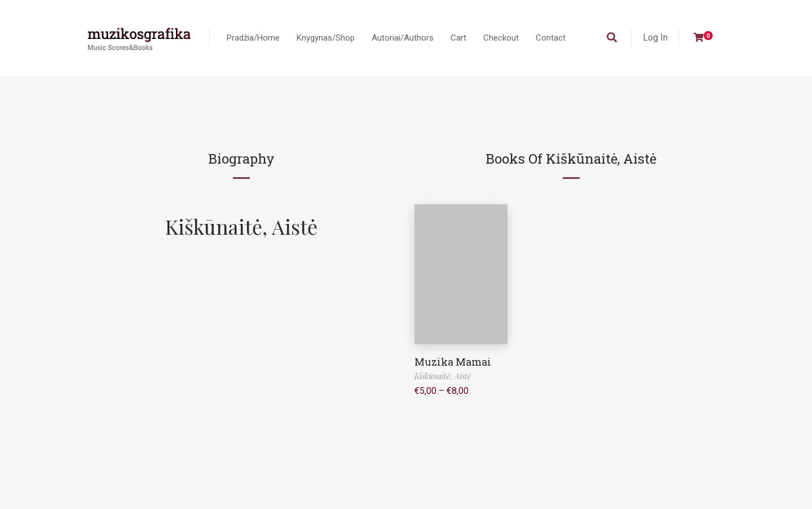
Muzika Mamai (453, 362)
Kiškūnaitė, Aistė (241, 226)
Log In (655, 38)
